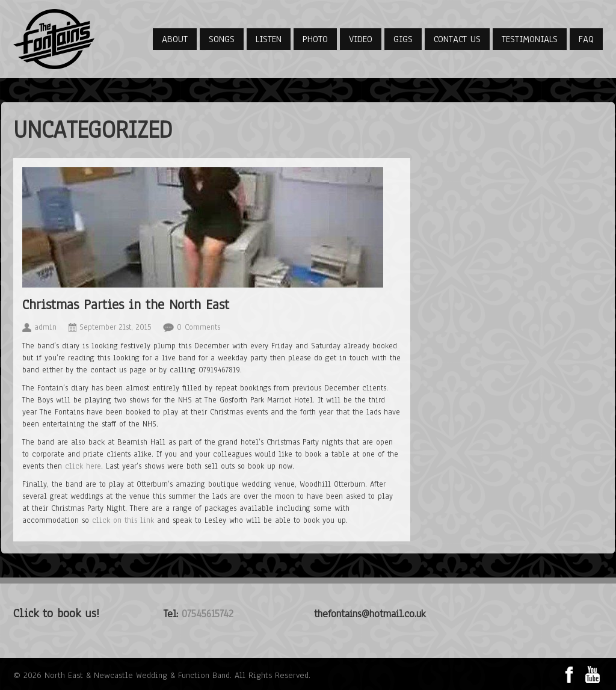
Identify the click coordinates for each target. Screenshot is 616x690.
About (175, 39)
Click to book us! (56, 613)
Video (361, 39)
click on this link (123, 520)
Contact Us (457, 39)
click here (83, 466)
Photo (315, 39)
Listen (269, 39)
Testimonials (530, 39)
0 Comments (199, 327)
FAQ (586, 39)
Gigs (403, 39)
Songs (222, 39)
